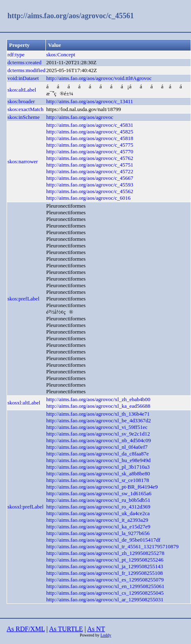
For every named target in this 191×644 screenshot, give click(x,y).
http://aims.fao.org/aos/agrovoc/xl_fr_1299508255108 (105, 573)
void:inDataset (23, 78)
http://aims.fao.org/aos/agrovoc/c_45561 (71, 16)
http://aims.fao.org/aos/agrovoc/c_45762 (90, 158)
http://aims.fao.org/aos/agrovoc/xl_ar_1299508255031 (105, 599)
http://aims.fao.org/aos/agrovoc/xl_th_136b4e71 (98, 414)
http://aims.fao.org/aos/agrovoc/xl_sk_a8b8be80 (98, 473)
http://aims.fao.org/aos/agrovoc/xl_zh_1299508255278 (105, 553)
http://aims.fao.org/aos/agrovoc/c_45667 (90, 178)
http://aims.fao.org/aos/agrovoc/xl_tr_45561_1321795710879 (112, 546)
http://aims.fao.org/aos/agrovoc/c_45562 (90, 191)
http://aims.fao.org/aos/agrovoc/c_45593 (90, 185)
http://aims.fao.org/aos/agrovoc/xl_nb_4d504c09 (99, 440)
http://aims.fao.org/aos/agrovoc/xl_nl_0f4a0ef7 (97, 447)
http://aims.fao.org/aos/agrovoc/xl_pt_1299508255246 (105, 560)
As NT (96, 629)
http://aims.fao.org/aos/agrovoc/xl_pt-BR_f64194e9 (102, 487)
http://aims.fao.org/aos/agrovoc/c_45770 (90, 151)
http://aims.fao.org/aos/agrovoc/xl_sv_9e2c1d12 (98, 434)
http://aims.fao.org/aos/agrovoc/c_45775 (90, 145)
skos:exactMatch (25, 109)
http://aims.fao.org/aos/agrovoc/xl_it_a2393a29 (97, 520)
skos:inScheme (24, 117)
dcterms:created (24, 62)
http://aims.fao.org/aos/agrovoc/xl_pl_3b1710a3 (98, 467)
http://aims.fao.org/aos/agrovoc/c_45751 (90, 165)
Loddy (106, 635)
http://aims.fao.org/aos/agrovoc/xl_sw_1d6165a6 (99, 493)
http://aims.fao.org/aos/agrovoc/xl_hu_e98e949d (99, 460)
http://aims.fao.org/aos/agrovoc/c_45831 (90, 125)
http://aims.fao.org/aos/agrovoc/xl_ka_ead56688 (98, 406)
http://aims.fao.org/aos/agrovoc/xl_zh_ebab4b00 (98, 399)
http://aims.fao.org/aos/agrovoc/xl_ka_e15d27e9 (98, 527)
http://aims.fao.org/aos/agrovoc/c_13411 (90, 101)
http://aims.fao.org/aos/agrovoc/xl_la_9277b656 (98, 533)
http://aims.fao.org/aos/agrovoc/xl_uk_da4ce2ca (98, 513)
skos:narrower (23, 161)
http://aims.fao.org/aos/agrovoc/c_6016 (88, 198)
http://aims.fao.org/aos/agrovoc (80, 117)
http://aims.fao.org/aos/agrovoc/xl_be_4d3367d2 (99, 420)
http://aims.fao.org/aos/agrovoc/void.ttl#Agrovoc (99, 78)
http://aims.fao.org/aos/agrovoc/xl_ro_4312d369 (98, 507)
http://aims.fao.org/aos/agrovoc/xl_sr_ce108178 (98, 480)
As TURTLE (66, 629)
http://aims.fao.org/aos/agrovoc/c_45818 (90, 138)
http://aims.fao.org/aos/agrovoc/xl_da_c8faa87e (98, 454)
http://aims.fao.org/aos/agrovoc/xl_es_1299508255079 (105, 580)
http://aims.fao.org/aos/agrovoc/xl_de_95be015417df (103, 540)
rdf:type (16, 54)
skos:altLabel (22, 90)
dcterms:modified (26, 70)
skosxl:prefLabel (25, 507)
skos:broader (21, 101)
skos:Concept (61, 54)
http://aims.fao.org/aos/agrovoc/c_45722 (90, 171)
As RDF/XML (26, 629)
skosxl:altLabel (24, 403)
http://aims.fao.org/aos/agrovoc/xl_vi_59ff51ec (97, 427)
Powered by (90, 635)
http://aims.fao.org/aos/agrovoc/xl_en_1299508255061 (105, 586)
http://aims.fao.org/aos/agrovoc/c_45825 (90, 132)
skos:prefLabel (23, 299)
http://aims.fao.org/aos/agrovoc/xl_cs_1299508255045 (105, 593)
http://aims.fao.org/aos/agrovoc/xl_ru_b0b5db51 (98, 500)
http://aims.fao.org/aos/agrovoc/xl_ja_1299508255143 (105, 566)
